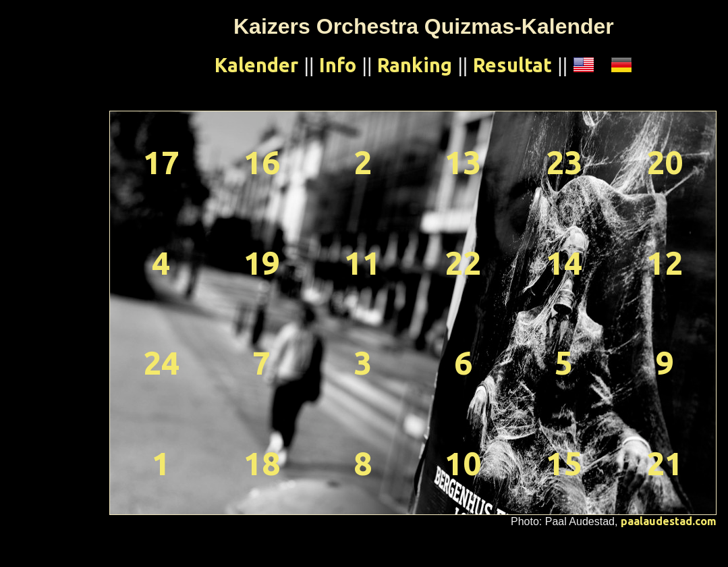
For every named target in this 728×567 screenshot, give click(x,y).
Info (338, 65)
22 (463, 263)
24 (161, 362)
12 (665, 263)
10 (463, 463)
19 (262, 263)
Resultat (512, 65)
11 (362, 263)
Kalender (256, 65)
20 (665, 162)
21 (665, 463)
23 (564, 162)
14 (564, 263)
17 (161, 162)
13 (463, 162)
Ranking (415, 65)
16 (262, 162)
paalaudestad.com (669, 521)
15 (564, 463)
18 (262, 463)
